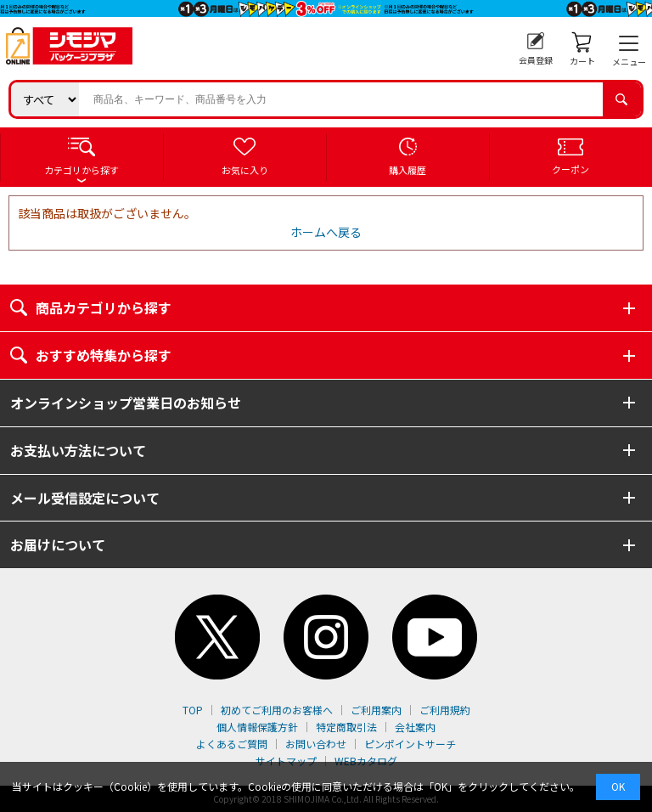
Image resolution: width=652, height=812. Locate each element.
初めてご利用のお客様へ (277, 710)
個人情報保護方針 (257, 727)
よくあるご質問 (232, 744)
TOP (193, 710)
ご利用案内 (376, 710)
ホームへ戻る (326, 232)
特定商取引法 (346, 727)
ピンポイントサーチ (410, 744)
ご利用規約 (445, 710)
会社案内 (415, 727)
